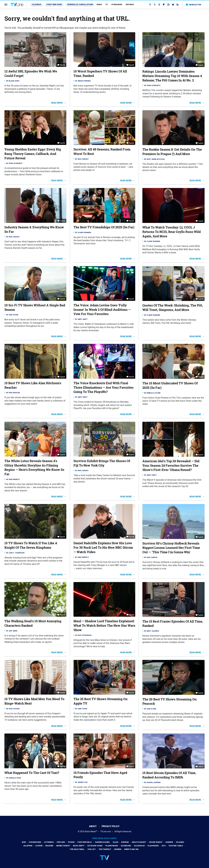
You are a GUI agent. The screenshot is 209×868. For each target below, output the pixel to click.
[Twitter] (155, 5)
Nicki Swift (79, 846)
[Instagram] (168, 5)
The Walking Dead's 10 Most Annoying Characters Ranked (33, 623)
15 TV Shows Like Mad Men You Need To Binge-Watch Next (34, 701)
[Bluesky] (173, 5)
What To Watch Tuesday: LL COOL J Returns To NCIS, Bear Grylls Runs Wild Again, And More (172, 232)
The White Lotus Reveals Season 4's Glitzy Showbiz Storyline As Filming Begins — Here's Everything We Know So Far (34, 468)
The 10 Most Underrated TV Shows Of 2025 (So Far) (170, 385)
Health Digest (139, 842)
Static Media (90, 831)
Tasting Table (176, 846)
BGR (24, 842)
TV (107, 4)
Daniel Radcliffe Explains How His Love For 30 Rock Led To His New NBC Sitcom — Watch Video (103, 548)
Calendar (37, 5)
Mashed (49, 846)
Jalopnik (28, 846)
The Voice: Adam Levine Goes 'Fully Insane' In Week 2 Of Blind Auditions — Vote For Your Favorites (102, 310)
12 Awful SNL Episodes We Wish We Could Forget (31, 74)
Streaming (117, 4)
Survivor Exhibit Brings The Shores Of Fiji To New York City (102, 463)
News (99, 4)
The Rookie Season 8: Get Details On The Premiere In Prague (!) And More (172, 152)
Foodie (71, 842)
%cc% (63, 65)
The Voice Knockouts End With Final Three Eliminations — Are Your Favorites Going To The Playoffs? (103, 388)
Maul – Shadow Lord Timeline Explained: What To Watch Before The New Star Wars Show (104, 626)
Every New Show (54, 5)
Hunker (169, 842)
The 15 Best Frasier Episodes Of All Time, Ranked (173, 624)
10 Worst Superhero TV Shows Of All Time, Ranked (100, 74)
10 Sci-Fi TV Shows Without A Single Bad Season (35, 307)
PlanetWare (112, 846)
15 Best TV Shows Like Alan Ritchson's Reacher (33, 385)
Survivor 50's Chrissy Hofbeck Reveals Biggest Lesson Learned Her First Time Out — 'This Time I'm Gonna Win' (171, 548)
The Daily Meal (77, 849)
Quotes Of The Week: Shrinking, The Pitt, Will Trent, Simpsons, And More (173, 308)
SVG (164, 846)
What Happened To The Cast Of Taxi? (32, 773)
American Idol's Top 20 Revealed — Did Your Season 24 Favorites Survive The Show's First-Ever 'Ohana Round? (171, 466)
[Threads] (159, 5)
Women (118, 849)
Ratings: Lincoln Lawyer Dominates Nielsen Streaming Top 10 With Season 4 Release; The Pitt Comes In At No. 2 (172, 76)
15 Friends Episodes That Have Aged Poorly (100, 775)
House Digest (156, 842)
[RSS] (178, 5)
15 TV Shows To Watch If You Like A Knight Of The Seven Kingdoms (31, 545)
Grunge (125, 842)
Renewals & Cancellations (80, 5)
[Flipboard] (164, 5)
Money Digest (63, 846)
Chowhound (35, 842)
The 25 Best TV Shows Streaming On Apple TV (100, 701)
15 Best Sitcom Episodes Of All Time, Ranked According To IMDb (169, 775)
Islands (180, 842)
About (93, 826)
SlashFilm (139, 846)
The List (92, 849)
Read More (57, 103)
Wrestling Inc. (132, 849)
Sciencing (126, 846)
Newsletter (194, 5)
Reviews (130, 4)
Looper (39, 846)
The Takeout (105, 849)
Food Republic (85, 842)
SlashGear (153, 846)
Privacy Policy (111, 826)
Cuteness (49, 842)
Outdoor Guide (95, 846)
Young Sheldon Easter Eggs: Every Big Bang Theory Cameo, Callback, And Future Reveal (33, 154)
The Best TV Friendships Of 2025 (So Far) (104, 227)
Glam (116, 842)
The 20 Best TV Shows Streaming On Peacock (169, 701)
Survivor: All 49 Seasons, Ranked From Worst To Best (102, 152)
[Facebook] (150, 5)
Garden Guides (102, 842)
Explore (61, 842)
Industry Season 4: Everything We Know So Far (34, 229)
